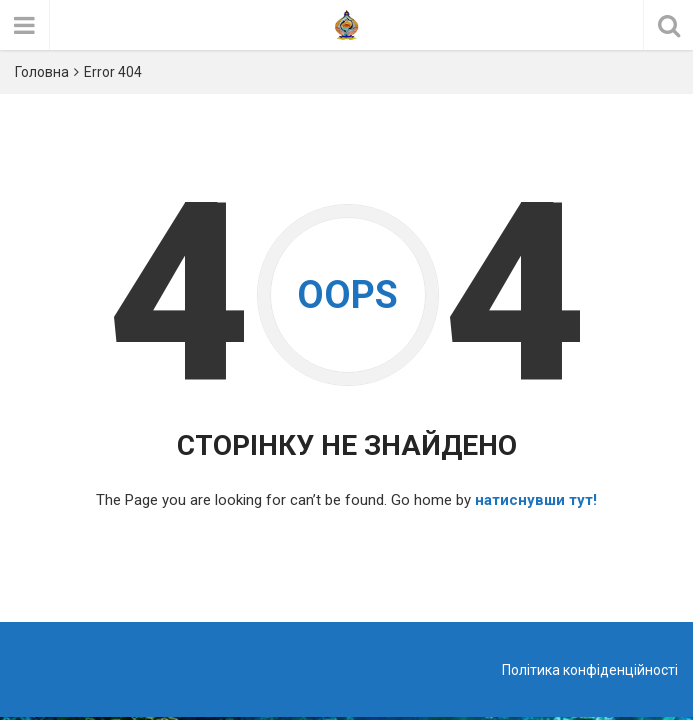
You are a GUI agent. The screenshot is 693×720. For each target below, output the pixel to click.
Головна (42, 72)
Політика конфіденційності (590, 670)
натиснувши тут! (536, 500)
